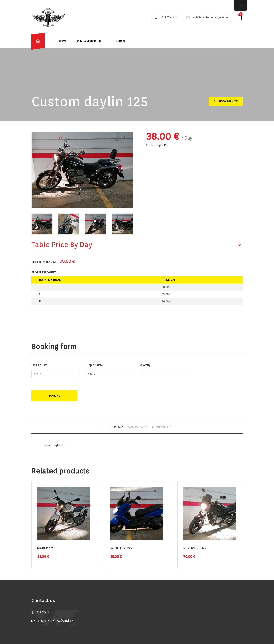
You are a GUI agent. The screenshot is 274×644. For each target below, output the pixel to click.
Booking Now (226, 101)
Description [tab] (113, 427)
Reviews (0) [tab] (162, 427)
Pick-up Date (39, 365)
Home (63, 41)
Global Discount (44, 273)
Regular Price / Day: (44, 262)
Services (119, 41)
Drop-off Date (94, 365)
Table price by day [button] (62, 244)
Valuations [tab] (138, 427)
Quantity (145, 365)
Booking (54, 396)
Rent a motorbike (89, 41)
